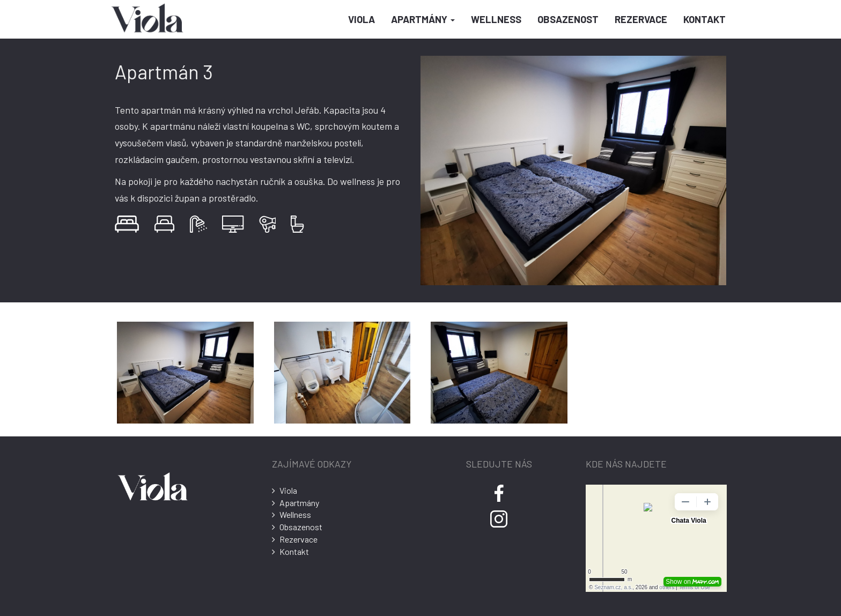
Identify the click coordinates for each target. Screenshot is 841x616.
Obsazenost (568, 19)
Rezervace (641, 19)
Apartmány (423, 19)
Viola (362, 19)
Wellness (496, 19)
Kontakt (704, 19)
